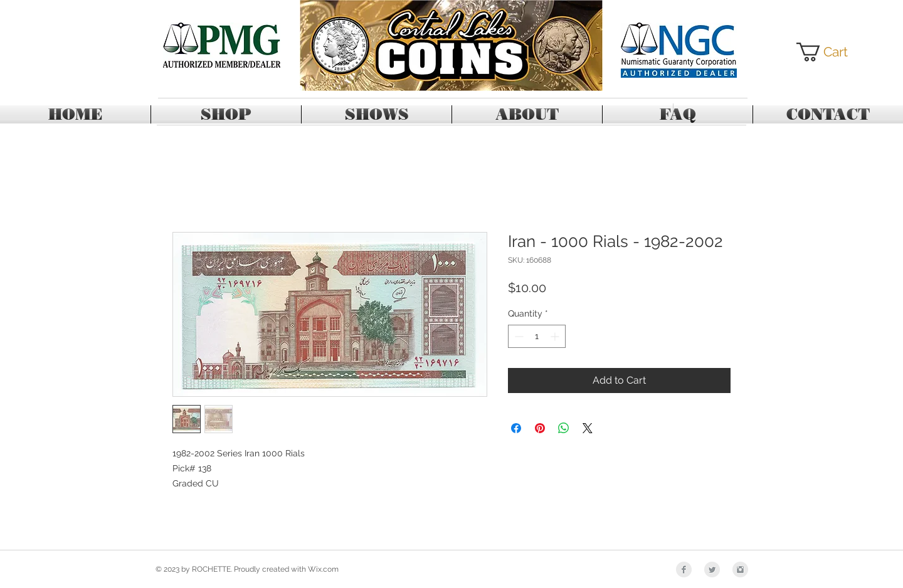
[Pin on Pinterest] (540, 428)
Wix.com (323, 569)
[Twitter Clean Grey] (712, 570)
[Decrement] (518, 336)
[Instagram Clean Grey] (740, 570)
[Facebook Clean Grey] (684, 570)
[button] (832, 52)
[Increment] (556, 336)
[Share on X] (588, 428)
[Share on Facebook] (516, 428)
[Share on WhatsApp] (564, 428)
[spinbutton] (537, 336)
